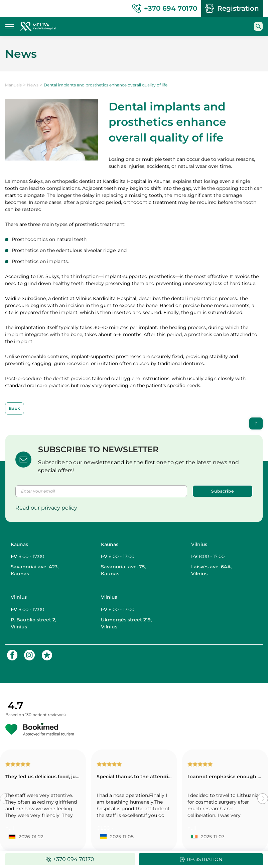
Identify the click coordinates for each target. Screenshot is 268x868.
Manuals (13, 85)
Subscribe (223, 491)
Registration (232, 8)
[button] (263, 799)
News (33, 85)
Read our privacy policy (46, 508)
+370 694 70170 (165, 8)
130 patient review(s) (45, 715)
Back (15, 408)
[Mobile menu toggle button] (10, 26)
